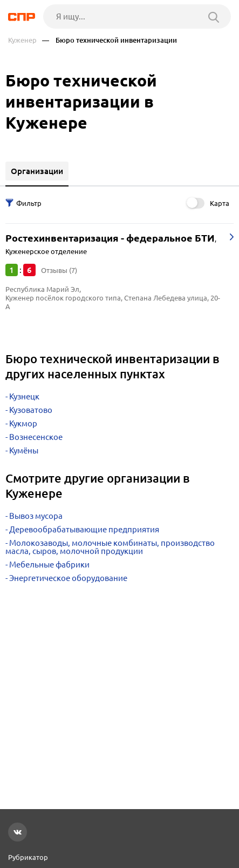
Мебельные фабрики (49, 565)
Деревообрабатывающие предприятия (84, 529)
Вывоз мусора (36, 516)
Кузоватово (31, 410)
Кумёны (24, 450)
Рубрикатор (28, 857)
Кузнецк (24, 396)
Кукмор (23, 423)
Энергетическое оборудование (68, 578)
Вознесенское (36, 437)
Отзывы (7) (59, 270)
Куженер (22, 40)
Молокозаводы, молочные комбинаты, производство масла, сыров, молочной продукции (110, 547)
